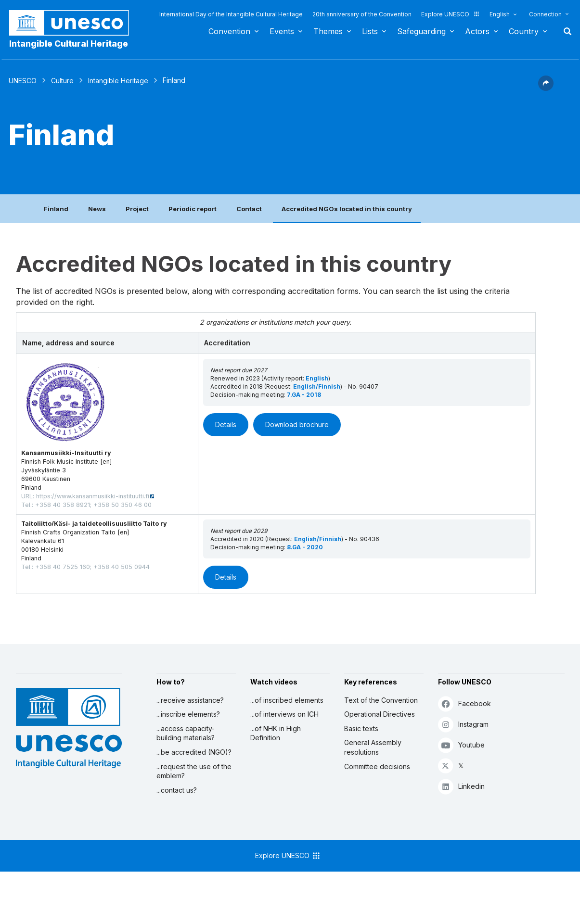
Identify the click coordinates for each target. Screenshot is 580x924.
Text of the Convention (381, 700)
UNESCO (23, 81)
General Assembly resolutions (373, 747)
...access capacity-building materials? (186, 733)
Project (137, 209)
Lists (370, 31)
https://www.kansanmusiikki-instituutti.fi (93, 496)
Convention (229, 31)
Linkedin (461, 786)
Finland (56, 209)
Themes (328, 31)
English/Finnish (317, 386)
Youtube (461, 745)
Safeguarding (421, 31)
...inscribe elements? (188, 714)
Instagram (463, 724)
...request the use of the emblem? (194, 771)
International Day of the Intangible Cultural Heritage (231, 14)
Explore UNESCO (451, 14)
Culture (62, 81)
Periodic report (193, 209)
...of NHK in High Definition (276, 733)
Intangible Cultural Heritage (69, 44)
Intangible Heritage (118, 81)
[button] (546, 88)
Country (524, 31)
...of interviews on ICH (284, 714)
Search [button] (565, 31)
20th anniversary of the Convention (362, 14)
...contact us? (177, 790)
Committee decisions (377, 766)
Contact (249, 209)
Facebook (464, 703)
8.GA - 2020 (305, 547)
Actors (477, 31)
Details (226, 424)
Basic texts (361, 728)
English (500, 14)
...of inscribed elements (287, 700)
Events (282, 31)
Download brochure (297, 424)
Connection (545, 14)
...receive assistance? (190, 700)
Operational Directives (380, 714)
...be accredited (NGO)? (194, 752)
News (97, 209)
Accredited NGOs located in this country (347, 209)
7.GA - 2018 (304, 395)
